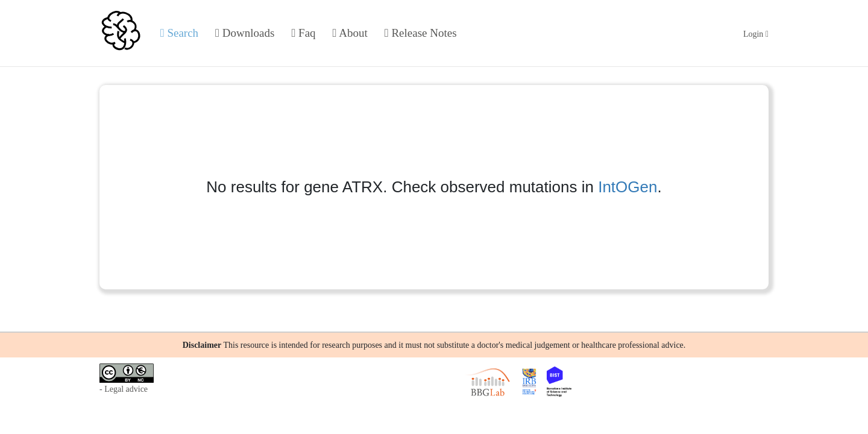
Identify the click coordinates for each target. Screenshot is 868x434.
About (350, 33)
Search (179, 33)
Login (756, 34)
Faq (303, 33)
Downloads (245, 33)
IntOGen (627, 187)
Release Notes (421, 33)
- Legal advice (124, 389)
